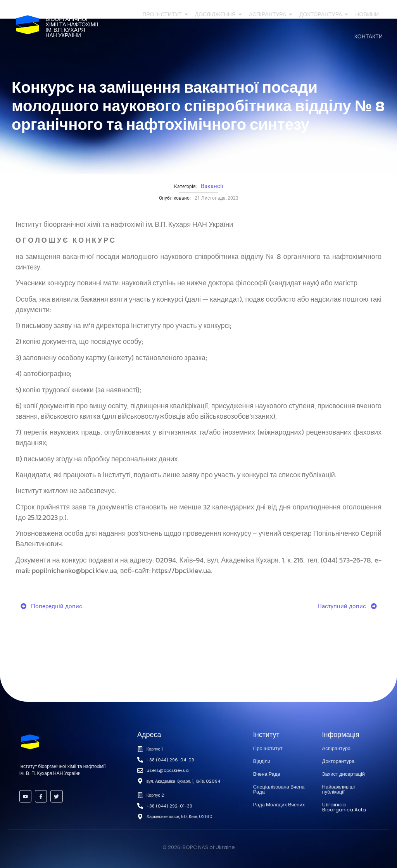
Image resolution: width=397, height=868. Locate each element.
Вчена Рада (267, 774)
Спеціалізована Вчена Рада (279, 789)
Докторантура (322, 15)
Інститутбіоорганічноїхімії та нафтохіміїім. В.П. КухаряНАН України (72, 25)
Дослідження (217, 15)
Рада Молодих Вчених (279, 805)
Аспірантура (269, 15)
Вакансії (212, 186)
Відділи (262, 761)
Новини (367, 15)
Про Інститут (163, 15)
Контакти (369, 37)
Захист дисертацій (343, 774)
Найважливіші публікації (339, 789)
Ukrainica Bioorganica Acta (344, 807)
